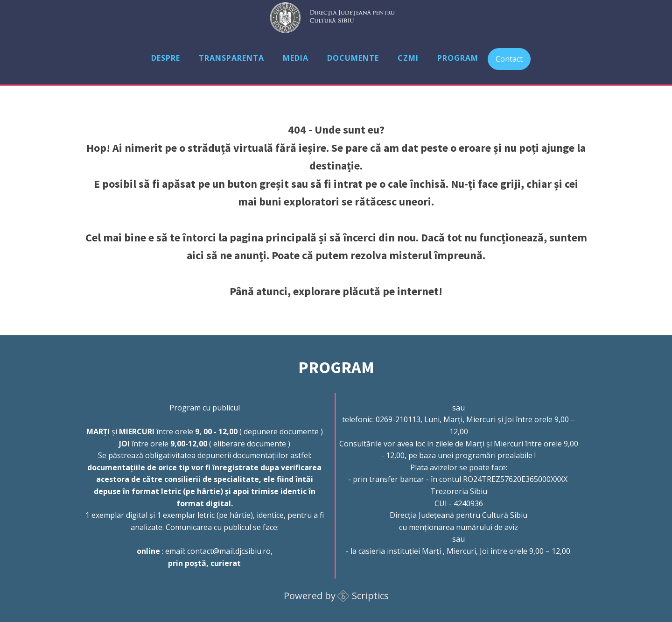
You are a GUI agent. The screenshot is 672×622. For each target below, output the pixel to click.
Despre (166, 58)
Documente (353, 58)
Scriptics (370, 596)
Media (296, 58)
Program (458, 58)
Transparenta (231, 58)
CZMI (408, 58)
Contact (509, 59)
